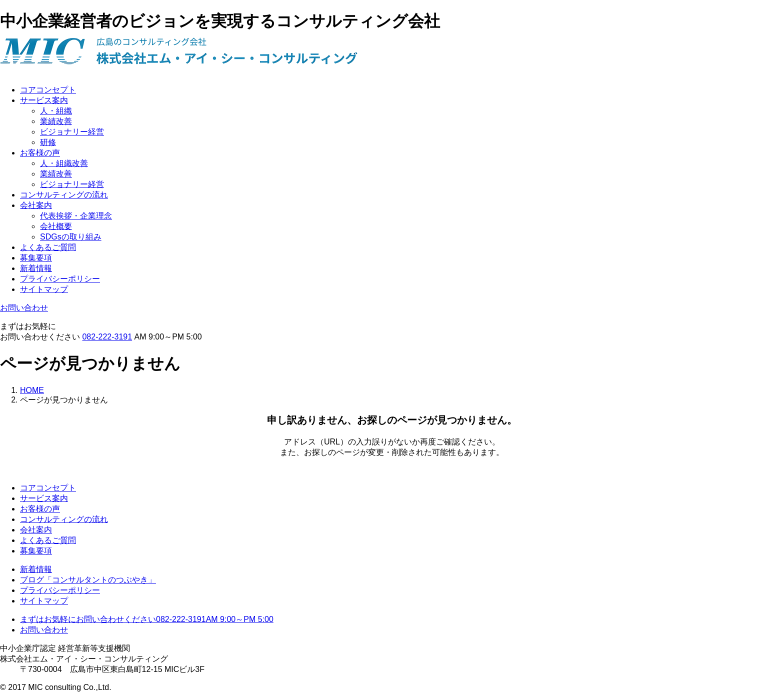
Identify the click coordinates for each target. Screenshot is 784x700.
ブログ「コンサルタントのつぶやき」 (88, 580)
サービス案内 (44, 100)
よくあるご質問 (48, 247)
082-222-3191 (107, 337)
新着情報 (36, 268)
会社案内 (36, 205)
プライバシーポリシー (60, 279)
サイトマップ (44, 289)
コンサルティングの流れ (64, 195)
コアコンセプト (48, 90)
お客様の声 (40, 153)
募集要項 (36, 258)
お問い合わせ (24, 308)
